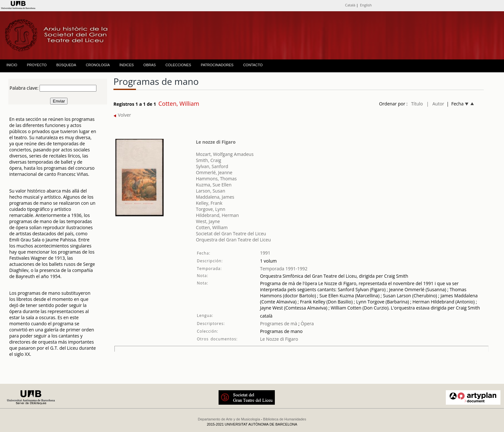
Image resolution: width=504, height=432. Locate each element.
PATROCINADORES (217, 65)
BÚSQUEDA (66, 65)
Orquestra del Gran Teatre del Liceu (233, 240)
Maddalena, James (215, 197)
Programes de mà (279, 324)
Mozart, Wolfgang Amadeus (225, 154)
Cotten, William (212, 227)
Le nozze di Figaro (216, 142)
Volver (122, 115)
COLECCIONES (178, 65)
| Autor (435, 104)
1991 (265, 253)
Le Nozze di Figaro (279, 339)
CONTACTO (253, 65)
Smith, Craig (208, 160)
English (366, 5)
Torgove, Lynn (211, 209)
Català (350, 5)
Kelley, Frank (209, 203)
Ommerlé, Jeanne (214, 172)
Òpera (307, 324)
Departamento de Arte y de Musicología (229, 419)
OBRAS (150, 65)
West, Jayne (208, 221)
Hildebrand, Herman (217, 215)
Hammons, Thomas (216, 179)
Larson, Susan (210, 191)
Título (417, 104)
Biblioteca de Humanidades (285, 419)
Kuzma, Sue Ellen (214, 185)
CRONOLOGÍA (98, 65)
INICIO (12, 65)
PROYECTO (37, 65)
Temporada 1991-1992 (284, 269)
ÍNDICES (126, 65)
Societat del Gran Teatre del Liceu (231, 234)
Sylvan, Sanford (212, 166)
